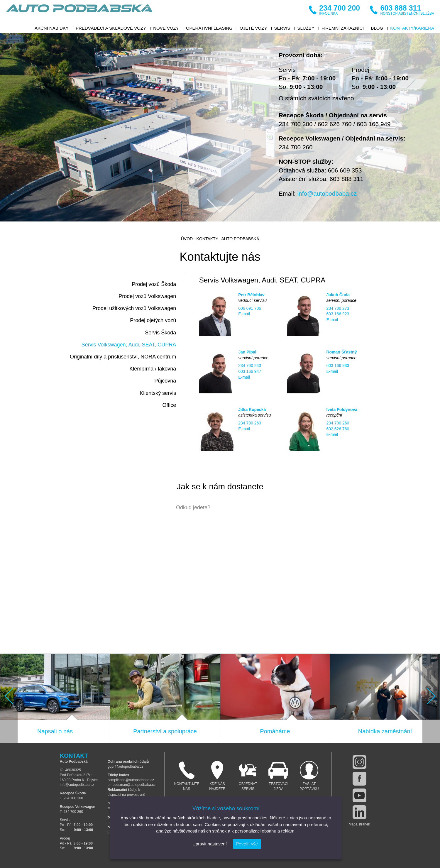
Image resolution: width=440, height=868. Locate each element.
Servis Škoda (160, 333)
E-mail (244, 314)
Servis (282, 28)
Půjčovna (165, 381)
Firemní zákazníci (343, 28)
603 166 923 (338, 314)
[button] (9, 698)
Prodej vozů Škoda (154, 284)
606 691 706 (250, 308)
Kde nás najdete (217, 776)
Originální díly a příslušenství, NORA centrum (123, 357)
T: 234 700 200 (71, 798)
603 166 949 (374, 124)
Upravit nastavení (210, 844)
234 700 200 (296, 124)
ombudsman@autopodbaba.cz (132, 785)
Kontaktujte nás (187, 776)
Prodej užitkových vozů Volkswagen (134, 308)
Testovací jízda (279, 776)
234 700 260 (296, 147)
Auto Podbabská (79, 12)
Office (169, 405)
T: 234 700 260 (71, 812)
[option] (220, 127)
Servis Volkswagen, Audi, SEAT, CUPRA (129, 345)
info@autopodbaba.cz (327, 193)
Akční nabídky (52, 28)
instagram (359, 762)
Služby (306, 28)
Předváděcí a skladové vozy (111, 28)
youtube (359, 795)
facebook (359, 779)
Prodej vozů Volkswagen (147, 296)
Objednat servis (248, 776)
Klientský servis (158, 393)
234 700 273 (338, 308)
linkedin (359, 812)
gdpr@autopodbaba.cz (126, 767)
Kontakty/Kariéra (412, 28)
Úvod (187, 239)
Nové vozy (166, 28)
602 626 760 (335, 124)
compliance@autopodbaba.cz (131, 780)
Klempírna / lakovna (153, 369)
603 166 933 (338, 366)
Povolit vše (247, 844)
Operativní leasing (209, 28)
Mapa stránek (359, 824)
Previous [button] (9, 696)
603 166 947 (250, 371)
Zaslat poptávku (309, 776)
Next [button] (431, 696)
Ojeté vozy (253, 28)
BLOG (377, 28)
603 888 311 (346, 179)
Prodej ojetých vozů (153, 320)
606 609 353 (345, 170)
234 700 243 (250, 366)
